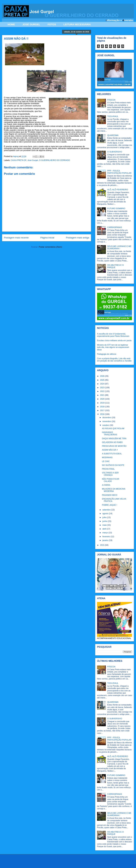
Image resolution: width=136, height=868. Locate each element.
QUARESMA (113, 135)
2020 (103, 399)
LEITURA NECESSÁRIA (77, 24)
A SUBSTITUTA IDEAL (112, 454)
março (105, 533)
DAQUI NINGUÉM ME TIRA (114, 439)
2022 (103, 391)
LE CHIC (106, 461)
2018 (103, 407)
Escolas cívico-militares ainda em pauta (114, 341)
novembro (107, 421)
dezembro (107, 418)
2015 (103, 545)
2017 (103, 410)
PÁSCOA (111, 100)
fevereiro (107, 537)
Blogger (101, 863)
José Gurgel (33, 160)
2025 (103, 380)
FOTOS (52, 24)
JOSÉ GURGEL (31, 24)
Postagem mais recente (16, 238)
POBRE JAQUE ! (109, 505)
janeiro (106, 540)
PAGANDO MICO (110, 495)
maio (105, 525)
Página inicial (47, 238)
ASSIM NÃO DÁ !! (110, 450)
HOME (11, 24)
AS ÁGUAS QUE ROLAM (113, 429)
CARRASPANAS (115, 227)
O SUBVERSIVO (115, 152)
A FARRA (106, 485)
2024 (103, 384)
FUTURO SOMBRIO (116, 209)
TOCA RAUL (113, 116)
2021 (103, 395)
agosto (106, 514)
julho (105, 517)
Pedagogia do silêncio (107, 354)
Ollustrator (80, 863)
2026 (103, 376)
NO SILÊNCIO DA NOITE (113, 465)
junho (105, 521)
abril (105, 529)
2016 (103, 414)
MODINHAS (107, 457)
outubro (106, 425)
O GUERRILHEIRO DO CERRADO (55, 160)
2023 (103, 388)
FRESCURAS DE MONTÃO (114, 446)
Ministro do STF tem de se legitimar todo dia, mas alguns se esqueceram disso (113, 347)
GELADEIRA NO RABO (112, 442)
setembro (107, 510)
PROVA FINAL (108, 469)
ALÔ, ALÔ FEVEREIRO (118, 190)
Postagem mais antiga (78, 238)
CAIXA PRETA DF (19, 160)
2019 (103, 403)
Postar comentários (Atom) (50, 247)
